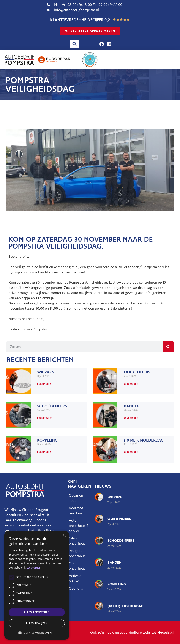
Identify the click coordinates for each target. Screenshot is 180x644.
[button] (74, 44)
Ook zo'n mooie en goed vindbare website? (132, 632)
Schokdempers (52, 406)
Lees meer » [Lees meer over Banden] (131, 418)
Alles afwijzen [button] (37, 623)
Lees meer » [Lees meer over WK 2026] (44, 384)
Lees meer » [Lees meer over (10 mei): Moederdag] (131, 452)
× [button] (64, 535)
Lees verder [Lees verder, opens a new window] (33, 568)
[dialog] (37, 585)
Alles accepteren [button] (37, 612)
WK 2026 (45, 372)
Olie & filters (137, 372)
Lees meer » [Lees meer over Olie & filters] (131, 384)
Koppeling (47, 440)
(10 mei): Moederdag (144, 440)
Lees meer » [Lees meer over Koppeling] (44, 452)
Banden (132, 406)
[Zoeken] (168, 347)
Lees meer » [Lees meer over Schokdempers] (44, 418)
